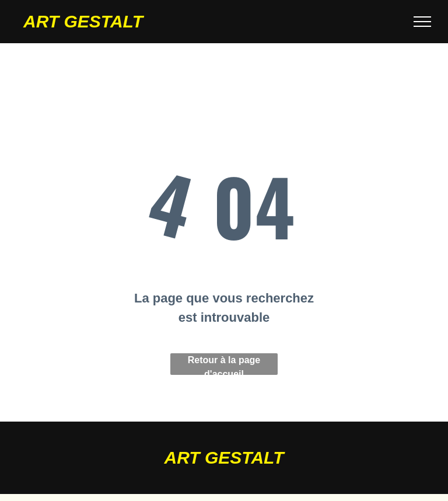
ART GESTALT (83, 21)
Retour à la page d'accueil (224, 365)
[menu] (422, 22)
